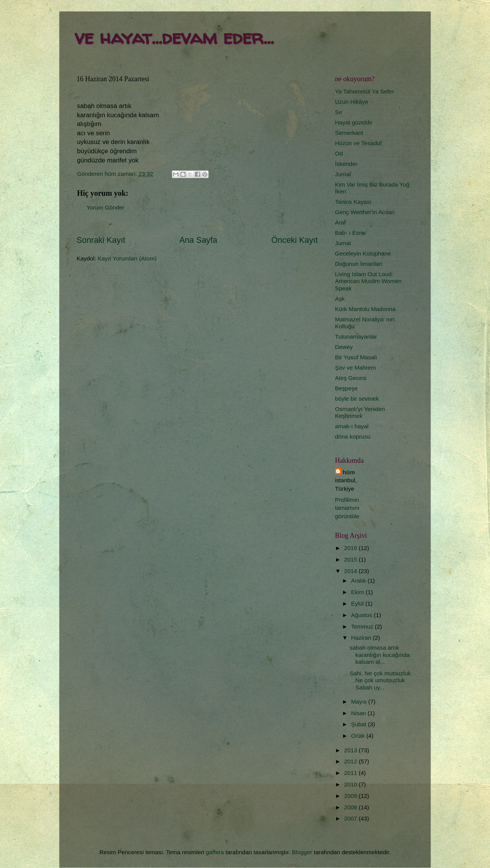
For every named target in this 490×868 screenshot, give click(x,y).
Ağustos (363, 615)
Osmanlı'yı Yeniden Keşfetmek (360, 412)
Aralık (359, 581)
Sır (339, 112)
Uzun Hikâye (352, 102)
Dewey (344, 347)
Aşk (340, 299)
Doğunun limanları (359, 264)
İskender (346, 164)
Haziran (362, 638)
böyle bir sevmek (357, 399)
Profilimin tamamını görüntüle (347, 508)
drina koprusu (353, 436)
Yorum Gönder (105, 207)
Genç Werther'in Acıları (365, 212)
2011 (351, 773)
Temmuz (363, 626)
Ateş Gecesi (351, 378)
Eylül (358, 604)
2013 (351, 750)
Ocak (359, 736)
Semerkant (349, 133)
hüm (349, 472)
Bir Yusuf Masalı (356, 357)
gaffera (215, 852)
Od (339, 153)
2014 (351, 571)
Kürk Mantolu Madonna (365, 309)
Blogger (302, 852)
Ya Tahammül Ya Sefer (364, 91)
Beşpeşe (346, 388)
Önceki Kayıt (295, 240)
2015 (351, 559)
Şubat (359, 724)
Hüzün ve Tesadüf (358, 143)
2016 (351, 548)
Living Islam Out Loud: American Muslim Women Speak (368, 281)
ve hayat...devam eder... (174, 37)
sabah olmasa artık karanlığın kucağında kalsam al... (380, 655)
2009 (351, 796)
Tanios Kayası (353, 202)
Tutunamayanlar (356, 337)
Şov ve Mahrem (355, 368)
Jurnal (343, 174)
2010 (351, 784)
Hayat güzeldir (354, 122)
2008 (351, 807)
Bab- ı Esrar (351, 233)
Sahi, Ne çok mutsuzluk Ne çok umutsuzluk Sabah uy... (380, 680)
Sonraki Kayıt (101, 240)
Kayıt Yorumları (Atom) (127, 258)
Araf (340, 222)
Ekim (358, 592)
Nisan (359, 713)
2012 (351, 761)
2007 (351, 818)
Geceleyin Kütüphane (363, 253)
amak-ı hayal (352, 426)
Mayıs (360, 702)
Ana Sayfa (198, 240)
